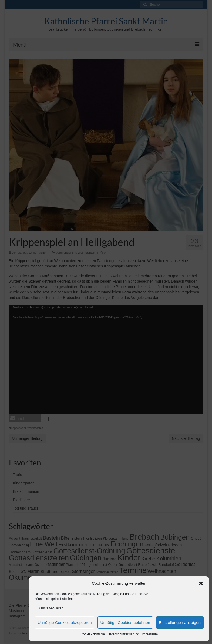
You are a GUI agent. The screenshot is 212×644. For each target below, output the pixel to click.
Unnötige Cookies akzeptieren (65, 622)
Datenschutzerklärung (123, 634)
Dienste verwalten (50, 608)
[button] (201, 583)
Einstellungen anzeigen (180, 622)
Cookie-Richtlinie (93, 634)
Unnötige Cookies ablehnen (125, 622)
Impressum (150, 634)
